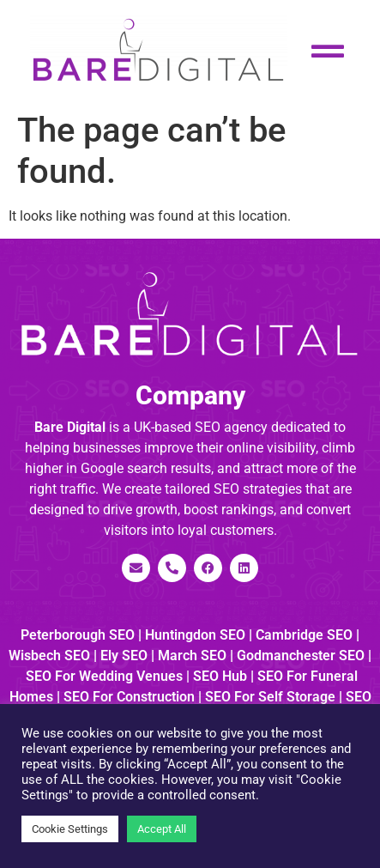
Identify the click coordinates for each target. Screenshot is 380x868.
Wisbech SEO (49, 656)
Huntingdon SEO (195, 635)
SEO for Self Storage (270, 697)
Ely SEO (124, 656)
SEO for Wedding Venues (104, 676)
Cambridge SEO (304, 635)
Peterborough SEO (78, 635)
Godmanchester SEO (301, 656)
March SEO (192, 656)
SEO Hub (220, 676)
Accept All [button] (162, 829)
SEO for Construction (129, 697)
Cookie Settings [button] (70, 829)
